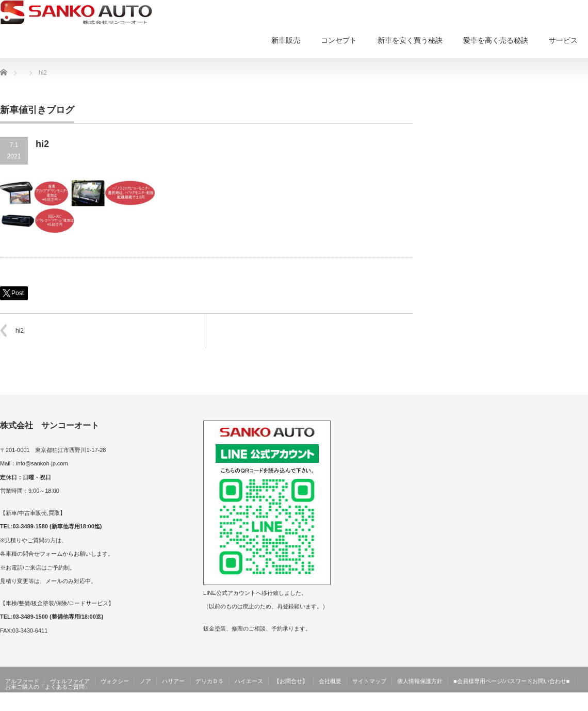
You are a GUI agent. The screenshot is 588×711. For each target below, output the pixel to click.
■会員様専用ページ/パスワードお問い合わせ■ (511, 681)
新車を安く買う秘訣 (410, 40)
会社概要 (330, 681)
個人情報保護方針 (420, 681)
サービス (563, 40)
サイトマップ (369, 681)
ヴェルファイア (70, 681)
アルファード (22, 681)
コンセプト (339, 40)
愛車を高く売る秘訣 (496, 40)
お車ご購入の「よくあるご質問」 (48, 687)
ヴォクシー (115, 681)
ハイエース (249, 681)
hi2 (20, 331)
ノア (145, 681)
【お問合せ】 (291, 681)
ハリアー (173, 681)
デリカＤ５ (210, 681)
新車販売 (286, 40)
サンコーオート (566, 704)
